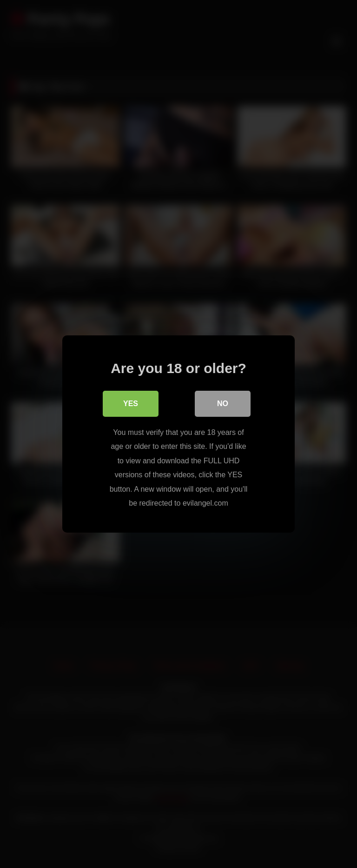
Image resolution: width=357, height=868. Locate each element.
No (223, 404)
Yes (131, 404)
